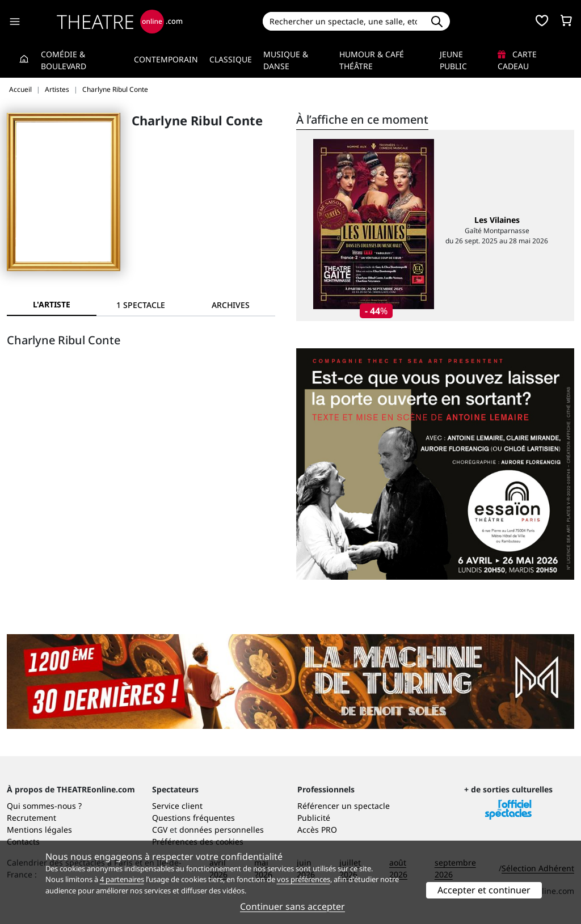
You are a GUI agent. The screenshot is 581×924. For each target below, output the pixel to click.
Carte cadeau (517, 60)
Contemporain (166, 59)
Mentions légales (39, 830)
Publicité (314, 818)
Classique (231, 59)
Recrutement (31, 818)
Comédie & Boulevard (64, 60)
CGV (160, 830)
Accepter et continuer (484, 890)
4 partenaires (122, 879)
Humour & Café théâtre (372, 60)
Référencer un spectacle (344, 806)
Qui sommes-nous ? (44, 806)
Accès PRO (317, 830)
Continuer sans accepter (292, 906)
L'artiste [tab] (52, 304)
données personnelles (222, 830)
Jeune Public (453, 60)
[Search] (344, 21)
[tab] (141, 305)
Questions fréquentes (193, 818)
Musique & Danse (286, 60)
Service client (177, 806)
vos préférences (304, 879)
